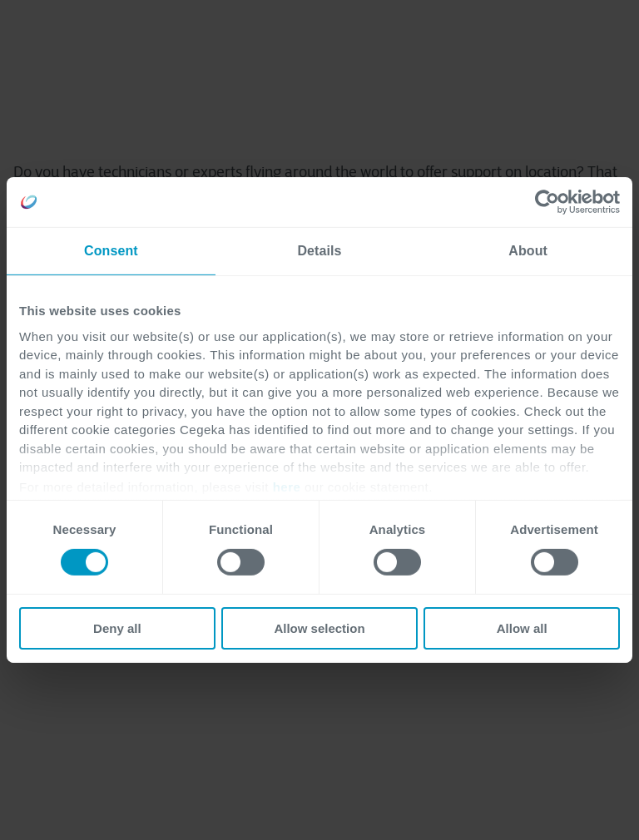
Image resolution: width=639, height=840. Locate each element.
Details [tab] (319, 251)
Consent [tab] (111, 251)
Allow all (522, 628)
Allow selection (319, 628)
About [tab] (528, 251)
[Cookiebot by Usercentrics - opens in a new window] (547, 202)
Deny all (117, 628)
